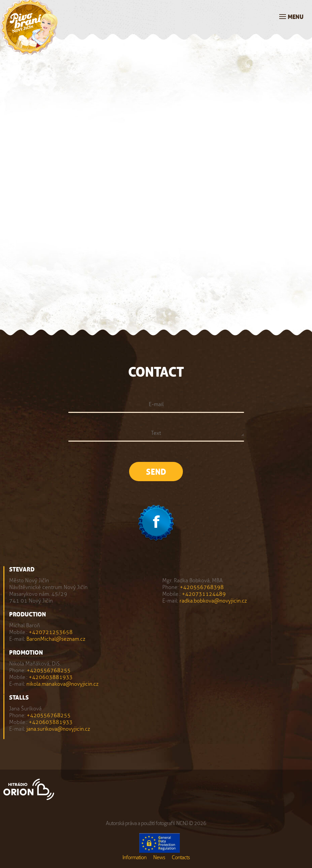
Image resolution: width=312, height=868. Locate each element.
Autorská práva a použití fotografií (140, 823)
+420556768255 (49, 670)
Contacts (181, 857)
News (159, 857)
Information (134, 857)
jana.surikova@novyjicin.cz (58, 729)
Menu (296, 17)
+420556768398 (202, 587)
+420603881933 (51, 677)
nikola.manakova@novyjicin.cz (62, 684)
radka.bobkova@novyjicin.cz (213, 601)
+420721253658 (51, 632)
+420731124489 (204, 594)
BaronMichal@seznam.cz (56, 639)
